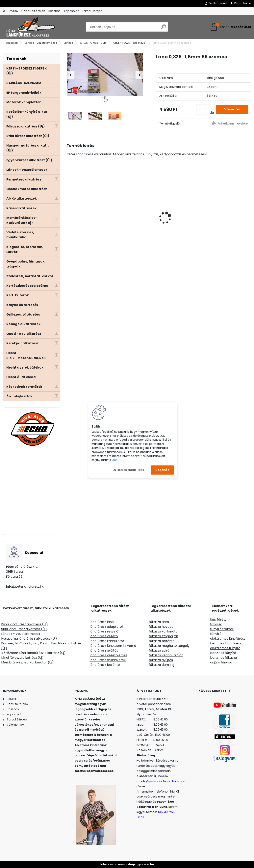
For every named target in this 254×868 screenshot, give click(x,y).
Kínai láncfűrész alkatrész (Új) (25, 624)
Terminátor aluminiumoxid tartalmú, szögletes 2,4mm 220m (178, 205)
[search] (164, 28)
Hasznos (54, 11)
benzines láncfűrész (226, 643)
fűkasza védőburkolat (166, 655)
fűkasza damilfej (161, 665)
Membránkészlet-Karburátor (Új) (27, 662)
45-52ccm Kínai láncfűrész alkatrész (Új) (33, 653)
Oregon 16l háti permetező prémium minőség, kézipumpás (227, 208)
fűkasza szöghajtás (164, 636)
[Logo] (30, 27)
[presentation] (71, 75)
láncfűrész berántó (105, 665)
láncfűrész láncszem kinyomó (113, 646)
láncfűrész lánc (102, 622)
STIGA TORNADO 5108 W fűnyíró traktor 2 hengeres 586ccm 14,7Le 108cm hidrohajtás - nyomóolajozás (135, 212)
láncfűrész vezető (104, 636)
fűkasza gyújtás (161, 660)
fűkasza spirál (160, 650)
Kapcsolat (71, 11)
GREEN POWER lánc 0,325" (130, 43)
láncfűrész (218, 619)
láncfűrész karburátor (107, 641)
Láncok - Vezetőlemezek (41, 43)
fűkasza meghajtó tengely (169, 646)
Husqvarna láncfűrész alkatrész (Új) (29, 639)
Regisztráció (243, 3)
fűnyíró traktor (222, 629)
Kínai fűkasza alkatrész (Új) (22, 658)
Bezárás (162, 470)
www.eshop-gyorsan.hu (136, 864)
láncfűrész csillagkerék (108, 660)
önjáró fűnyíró (221, 662)
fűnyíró (216, 634)
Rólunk (14, 11)
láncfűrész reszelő (104, 631)
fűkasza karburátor (164, 631)
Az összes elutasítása (129, 470)
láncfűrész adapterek (107, 627)
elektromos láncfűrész (228, 639)
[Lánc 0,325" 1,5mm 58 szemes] (105, 75)
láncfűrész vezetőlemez (108, 655)
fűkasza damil (160, 622)
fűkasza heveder (162, 627)
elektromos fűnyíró (225, 648)
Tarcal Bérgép (92, 11)
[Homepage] (4, 11)
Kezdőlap (12, 43)
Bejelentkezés (218, 3)
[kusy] (203, 110)
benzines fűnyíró (223, 653)
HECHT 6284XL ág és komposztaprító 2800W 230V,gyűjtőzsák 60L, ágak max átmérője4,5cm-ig (88, 209)
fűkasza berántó (162, 641)
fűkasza (216, 624)
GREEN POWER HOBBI (93, 43)
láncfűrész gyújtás (104, 650)
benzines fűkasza (224, 658)
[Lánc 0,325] (75, 116)
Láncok (68, 43)
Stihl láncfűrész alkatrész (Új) (24, 629)
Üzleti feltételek (33, 11)
